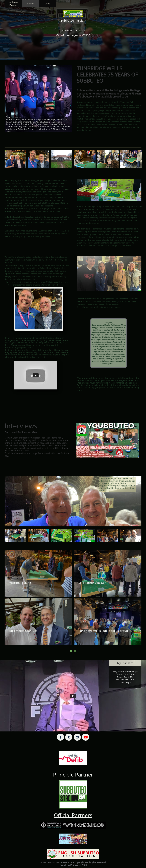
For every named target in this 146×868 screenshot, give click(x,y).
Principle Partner (73, 775)
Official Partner (72, 815)
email (125, 486)
